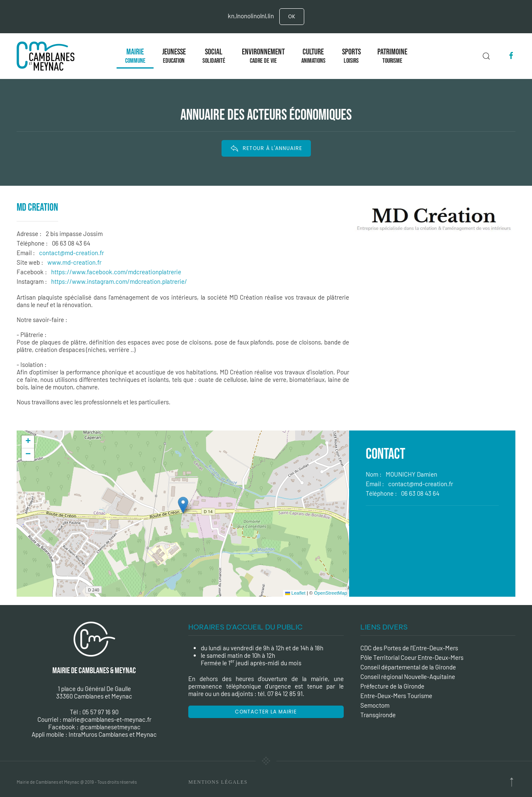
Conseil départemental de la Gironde (408, 667)
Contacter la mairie (266, 712)
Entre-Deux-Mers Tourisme (396, 696)
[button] (183, 505)
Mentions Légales (218, 782)
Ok (292, 16)
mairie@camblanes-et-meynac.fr (107, 719)
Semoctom (375, 705)
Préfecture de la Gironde (392, 686)
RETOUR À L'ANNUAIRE (266, 148)
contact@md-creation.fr (71, 253)
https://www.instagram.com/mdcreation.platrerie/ (119, 281)
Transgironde (378, 715)
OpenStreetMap (331, 593)
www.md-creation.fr (74, 262)
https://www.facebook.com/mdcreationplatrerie (116, 272)
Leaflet (295, 593)
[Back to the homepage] (47, 56)
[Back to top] (512, 782)
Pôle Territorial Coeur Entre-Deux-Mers (412, 657)
